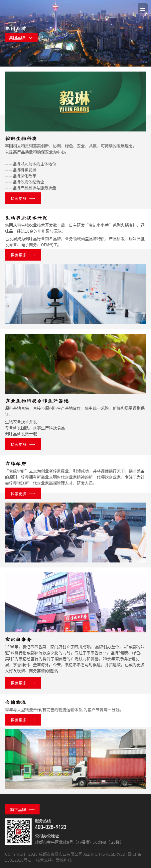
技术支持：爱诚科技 (54, 860)
